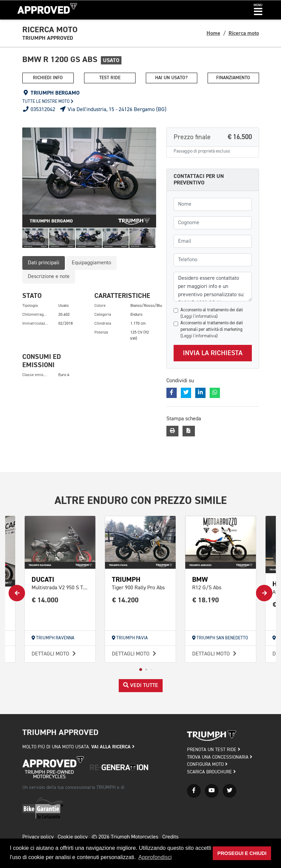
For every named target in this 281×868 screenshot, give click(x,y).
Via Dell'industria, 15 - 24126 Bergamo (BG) (113, 110)
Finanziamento (233, 78)
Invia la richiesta (213, 353)
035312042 (39, 110)
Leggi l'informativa (199, 317)
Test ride (110, 78)
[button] (258, 10)
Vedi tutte (141, 685)
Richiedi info (48, 78)
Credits (170, 837)
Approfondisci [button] (155, 857)
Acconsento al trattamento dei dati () (212, 313)
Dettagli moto (55, 654)
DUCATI (43, 580)
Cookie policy (73, 837)
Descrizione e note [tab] (49, 277)
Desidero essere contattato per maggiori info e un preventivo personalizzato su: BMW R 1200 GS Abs (213, 287)
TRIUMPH (126, 580)
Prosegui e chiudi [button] (242, 853)
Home (213, 33)
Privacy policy (38, 837)
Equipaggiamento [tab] (91, 263)
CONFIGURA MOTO (207, 764)
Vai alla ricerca (113, 747)
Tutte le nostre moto (48, 102)
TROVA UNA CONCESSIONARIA (220, 757)
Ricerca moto (244, 33)
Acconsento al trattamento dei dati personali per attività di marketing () (212, 330)
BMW (200, 580)
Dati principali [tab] (44, 263)
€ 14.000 (45, 600)
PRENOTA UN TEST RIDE (214, 750)
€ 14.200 (125, 600)
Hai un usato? (171, 78)
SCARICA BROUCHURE (211, 772)
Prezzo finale (213, 137)
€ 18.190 (206, 600)
